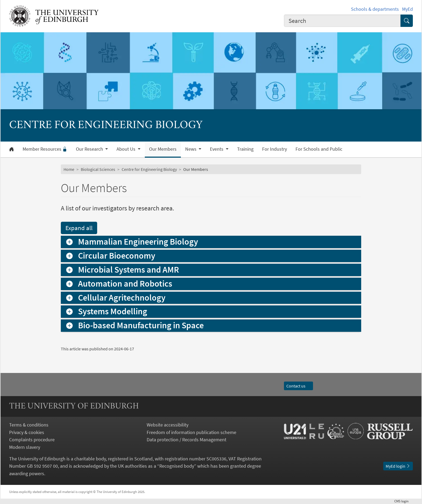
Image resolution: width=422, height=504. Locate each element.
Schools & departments (375, 9)
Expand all (79, 228)
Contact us (298, 386)
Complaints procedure (32, 440)
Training (245, 149)
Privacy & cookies (27, 432)
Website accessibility (168, 425)
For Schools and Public (319, 149)
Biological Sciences (98, 169)
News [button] (191, 149)
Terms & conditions (29, 425)
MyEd (407, 9)
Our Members (163, 149)
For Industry (275, 149)
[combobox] (342, 21)
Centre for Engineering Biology (149, 169)
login (404, 501)
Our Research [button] (90, 149)
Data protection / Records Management (187, 440)
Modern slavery (25, 447)
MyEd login (398, 466)
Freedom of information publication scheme (191, 432)
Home (69, 169)
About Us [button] (126, 149)
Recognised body (177, 466)
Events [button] (217, 149)
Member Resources (45, 149)
